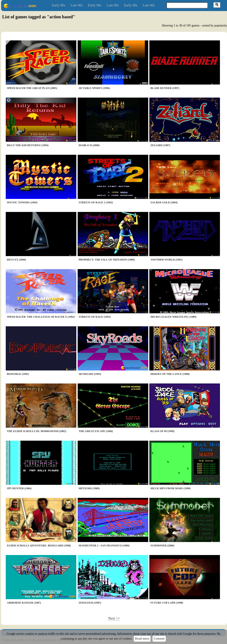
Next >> (114, 618)
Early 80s (59, 5)
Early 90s (95, 5)
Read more (142, 639)
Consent (159, 639)
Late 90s (113, 5)
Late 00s (149, 5)
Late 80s (77, 5)
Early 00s (131, 5)
